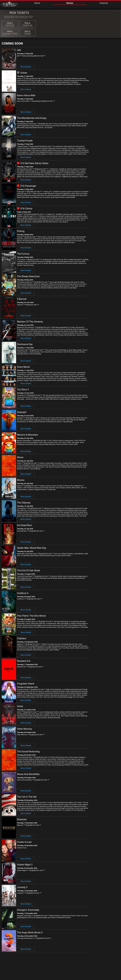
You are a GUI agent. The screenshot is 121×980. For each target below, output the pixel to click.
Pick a (10, 25)
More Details (26, 67)
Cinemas (104, 3)
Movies (70, 3)
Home (37, 3)
